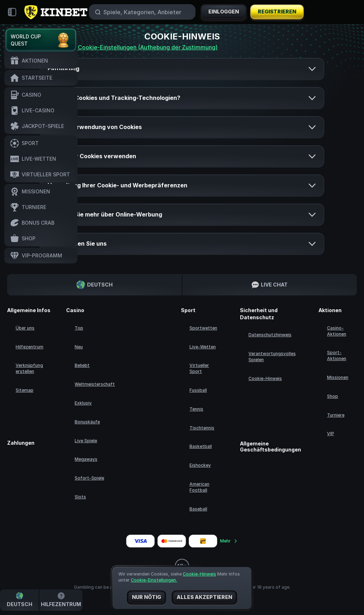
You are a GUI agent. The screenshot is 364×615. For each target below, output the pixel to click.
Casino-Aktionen (337, 331)
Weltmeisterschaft (95, 384)
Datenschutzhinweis (270, 335)
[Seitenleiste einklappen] (12, 12)
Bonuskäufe (87, 422)
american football (199, 487)
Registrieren (277, 12)
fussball (198, 390)
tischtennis (202, 428)
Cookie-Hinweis (265, 378)
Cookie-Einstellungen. (154, 580)
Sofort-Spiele (89, 478)
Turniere (336, 415)
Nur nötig (146, 598)
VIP (331, 434)
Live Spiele (86, 441)
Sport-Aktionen (337, 355)
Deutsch (95, 285)
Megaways (86, 459)
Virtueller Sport (199, 368)
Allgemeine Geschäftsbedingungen (271, 447)
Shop (333, 396)
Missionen (338, 377)
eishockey (200, 465)
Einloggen (224, 12)
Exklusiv (83, 403)
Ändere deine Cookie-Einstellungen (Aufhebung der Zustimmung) (129, 47)
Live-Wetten (203, 347)
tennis (196, 409)
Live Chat (270, 285)
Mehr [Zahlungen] (229, 541)
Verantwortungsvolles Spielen (272, 357)
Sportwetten (203, 328)
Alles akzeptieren (204, 598)
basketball (201, 446)
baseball (198, 509)
